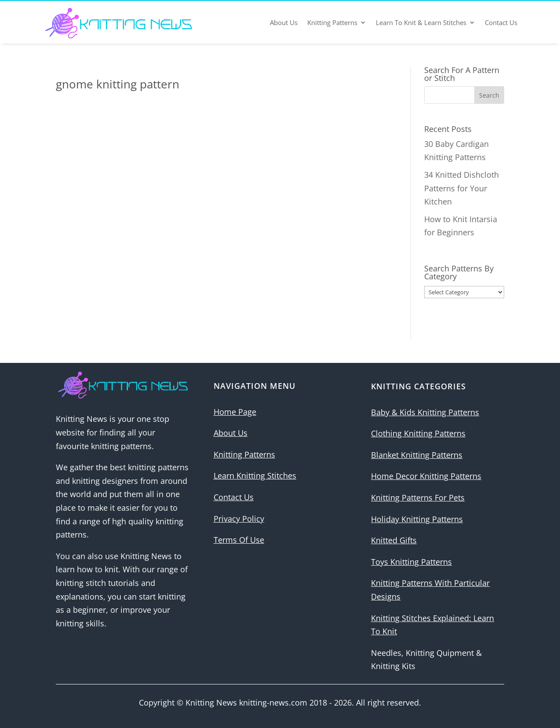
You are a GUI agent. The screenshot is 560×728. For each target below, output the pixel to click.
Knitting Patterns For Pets (418, 498)
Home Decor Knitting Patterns (426, 476)
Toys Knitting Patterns (411, 562)
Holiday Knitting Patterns (417, 519)
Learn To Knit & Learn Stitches (421, 22)
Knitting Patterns (332, 22)
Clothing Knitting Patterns (418, 433)
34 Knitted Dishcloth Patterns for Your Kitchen (462, 188)
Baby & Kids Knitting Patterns (425, 412)
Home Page (235, 412)
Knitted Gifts (394, 540)
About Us (284, 22)
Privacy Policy (239, 519)
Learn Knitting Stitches (255, 476)
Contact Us (501, 22)
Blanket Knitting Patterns (417, 455)
